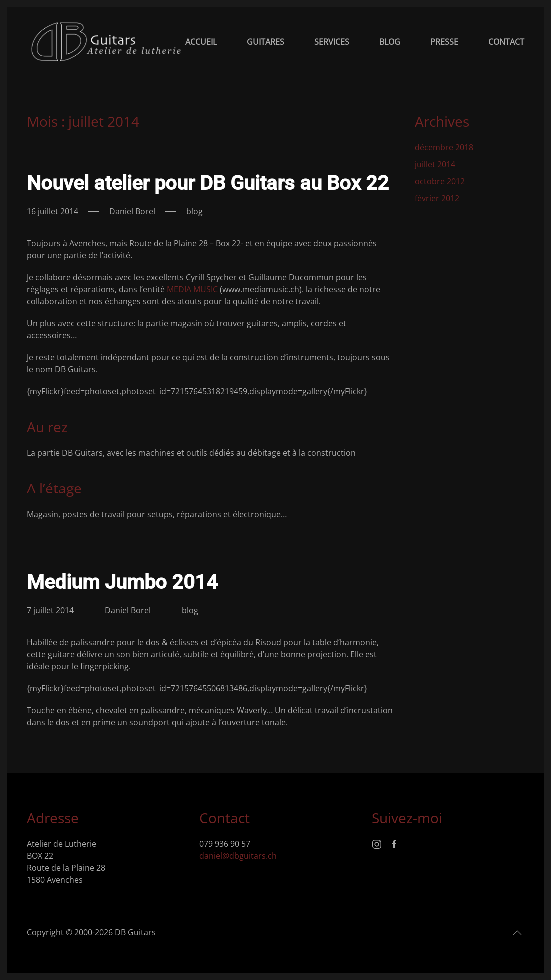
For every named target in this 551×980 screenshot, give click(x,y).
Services (332, 42)
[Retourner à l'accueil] (106, 42)
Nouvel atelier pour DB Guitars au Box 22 (208, 183)
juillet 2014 (435, 164)
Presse (444, 42)
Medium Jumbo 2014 (122, 582)
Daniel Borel (132, 211)
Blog (390, 42)
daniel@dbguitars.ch (238, 856)
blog (195, 211)
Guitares (266, 42)
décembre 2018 (444, 147)
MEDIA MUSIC (193, 289)
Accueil (201, 42)
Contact (506, 42)
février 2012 (437, 198)
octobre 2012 (440, 181)
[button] (517, 933)
